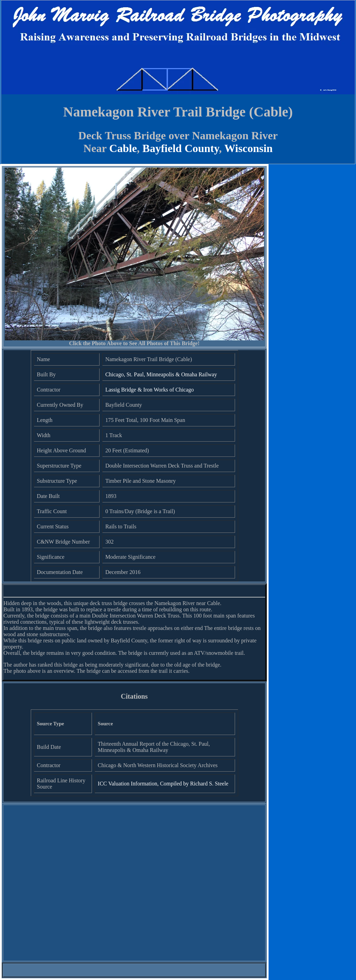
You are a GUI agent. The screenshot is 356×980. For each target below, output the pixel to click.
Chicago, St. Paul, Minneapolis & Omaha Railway (161, 374)
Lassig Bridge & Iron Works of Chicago (150, 390)
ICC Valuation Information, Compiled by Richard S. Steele (163, 784)
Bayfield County (181, 148)
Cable (123, 148)
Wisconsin (249, 148)
